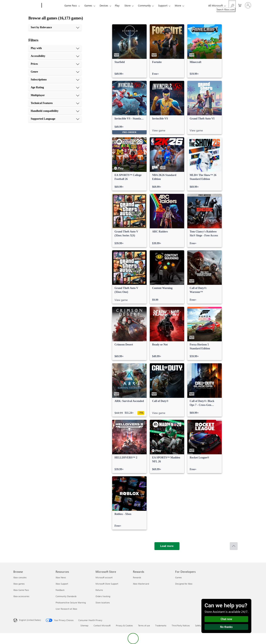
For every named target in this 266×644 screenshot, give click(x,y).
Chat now (226, 619)
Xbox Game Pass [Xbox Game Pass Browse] (21, 590)
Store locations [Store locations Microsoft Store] (103, 603)
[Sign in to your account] (248, 5)
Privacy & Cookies (124, 625)
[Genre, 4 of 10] (55, 72)
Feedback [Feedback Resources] (60, 590)
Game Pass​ (71, 5)
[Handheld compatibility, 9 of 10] (55, 111)
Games (88, 5)
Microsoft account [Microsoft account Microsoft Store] (104, 577)
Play (117, 5)
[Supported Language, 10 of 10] (55, 119)
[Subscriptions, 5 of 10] (55, 80)
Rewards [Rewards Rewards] (137, 577)
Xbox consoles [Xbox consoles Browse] (20, 577)
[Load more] (167, 546)
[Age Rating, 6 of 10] (55, 87)
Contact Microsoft (102, 625)
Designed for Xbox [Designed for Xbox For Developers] (184, 584)
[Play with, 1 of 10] (55, 48)
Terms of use (144, 625)
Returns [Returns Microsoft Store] (99, 590)
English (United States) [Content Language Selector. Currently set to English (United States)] (30, 620)
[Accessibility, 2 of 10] (55, 56)
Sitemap (84, 625)
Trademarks (161, 625)
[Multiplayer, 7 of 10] (55, 95)
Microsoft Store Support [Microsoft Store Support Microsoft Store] (107, 584)
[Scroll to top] (234, 546)
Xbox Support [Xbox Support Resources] (62, 584)
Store (128, 5)
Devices (104, 5)
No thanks (226, 627)
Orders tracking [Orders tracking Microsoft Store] (103, 596)
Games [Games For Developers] (179, 577)
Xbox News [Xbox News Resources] (61, 577)
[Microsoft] (27, 5)
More (178, 5)
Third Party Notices (181, 625)
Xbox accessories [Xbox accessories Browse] (21, 596)
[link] (129, 51)
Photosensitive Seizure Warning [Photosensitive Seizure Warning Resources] (71, 603)
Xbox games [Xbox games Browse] (19, 584)
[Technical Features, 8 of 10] (55, 103)
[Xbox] (53, 5)
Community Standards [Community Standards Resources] (66, 596)
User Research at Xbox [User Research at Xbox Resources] (66, 609)
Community (144, 5)
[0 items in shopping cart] (240, 5)
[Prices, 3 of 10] (55, 64)
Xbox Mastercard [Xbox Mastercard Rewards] (141, 584)
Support (163, 5)
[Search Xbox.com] (232, 5)
